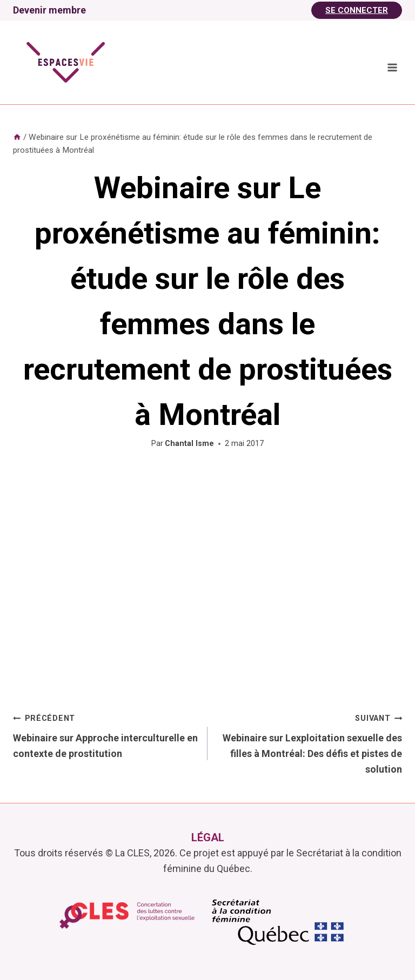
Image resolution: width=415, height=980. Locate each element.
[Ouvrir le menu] (392, 67)
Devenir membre (49, 10)
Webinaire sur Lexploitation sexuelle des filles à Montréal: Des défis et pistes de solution (310, 742)
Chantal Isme (189, 444)
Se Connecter (357, 10)
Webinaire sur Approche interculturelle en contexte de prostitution (105, 735)
